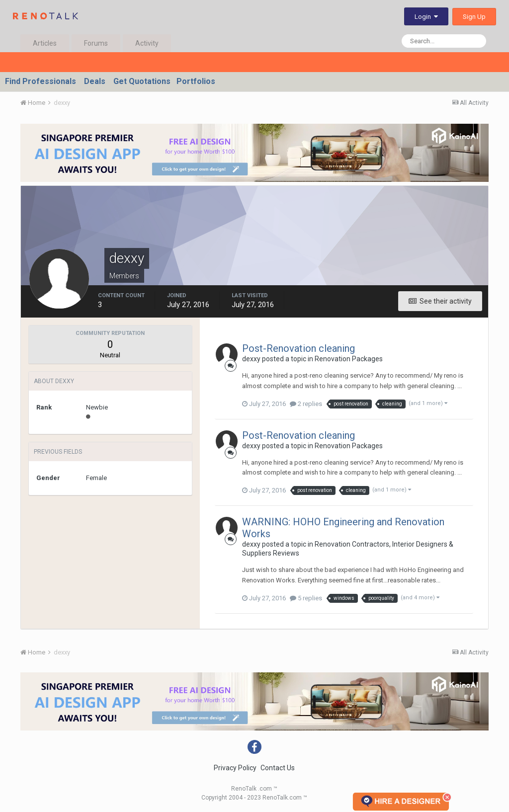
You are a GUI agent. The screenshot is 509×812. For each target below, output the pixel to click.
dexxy (251, 359)
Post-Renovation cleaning (298, 348)
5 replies (306, 598)
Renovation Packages (349, 359)
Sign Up (474, 17)
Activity (147, 43)
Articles (45, 43)
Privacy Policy (235, 768)
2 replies (306, 404)
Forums (96, 43)
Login (426, 17)
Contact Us (278, 768)
